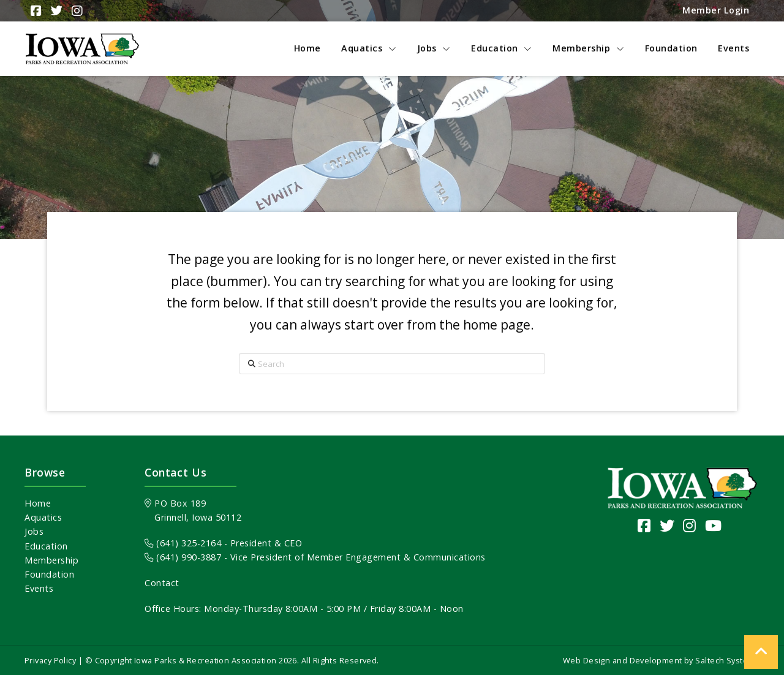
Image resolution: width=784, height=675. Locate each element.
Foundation (49, 574)
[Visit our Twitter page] (667, 525)
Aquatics (43, 517)
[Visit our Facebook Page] (644, 525)
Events (39, 588)
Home (38, 503)
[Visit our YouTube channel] (714, 525)
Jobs (34, 531)
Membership (51, 560)
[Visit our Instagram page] (690, 525)
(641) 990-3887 (183, 557)
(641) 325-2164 (183, 543)
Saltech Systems (727, 660)
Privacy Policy (50, 660)
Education (46, 546)
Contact (162, 583)
